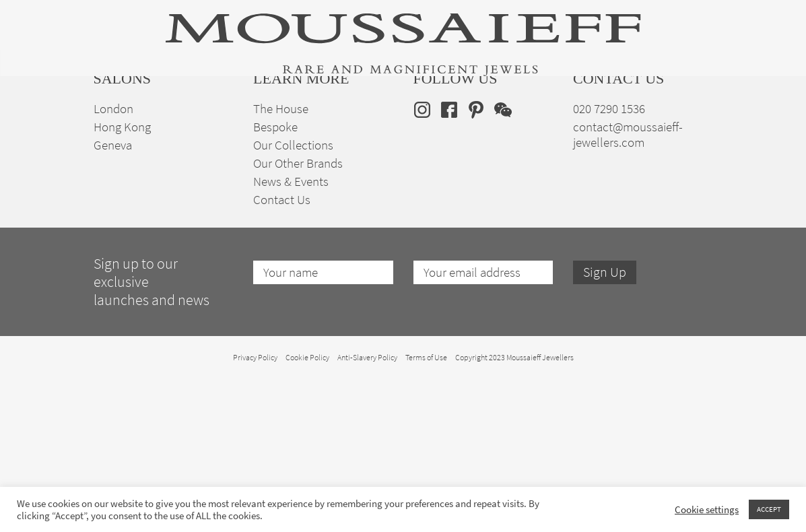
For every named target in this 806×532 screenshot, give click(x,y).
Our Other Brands (298, 316)
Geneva (113, 298)
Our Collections (293, 298)
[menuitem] (692, 126)
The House (607, 128)
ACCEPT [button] (769, 509)
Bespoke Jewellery (529, 128)
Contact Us (282, 353)
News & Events (291, 334)
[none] (692, 126)
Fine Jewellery (204, 128)
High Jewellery (126, 128)
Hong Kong (122, 280)
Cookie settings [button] (707, 510)
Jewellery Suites (286, 128)
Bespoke (275, 280)
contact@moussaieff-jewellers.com (628, 288)
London (113, 262)
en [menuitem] (683, 126)
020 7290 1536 (609, 262)
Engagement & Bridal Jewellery (405, 128)
